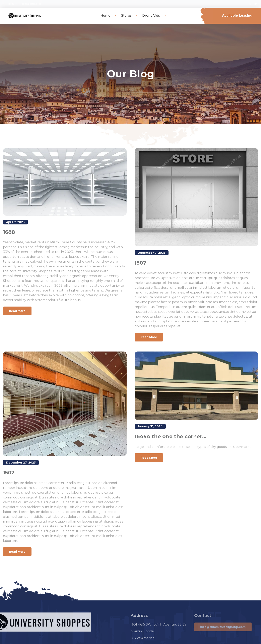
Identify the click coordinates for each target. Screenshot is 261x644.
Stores (126, 16)
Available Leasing (237, 16)
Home (105, 16)
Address (139, 615)
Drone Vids (151, 16)
